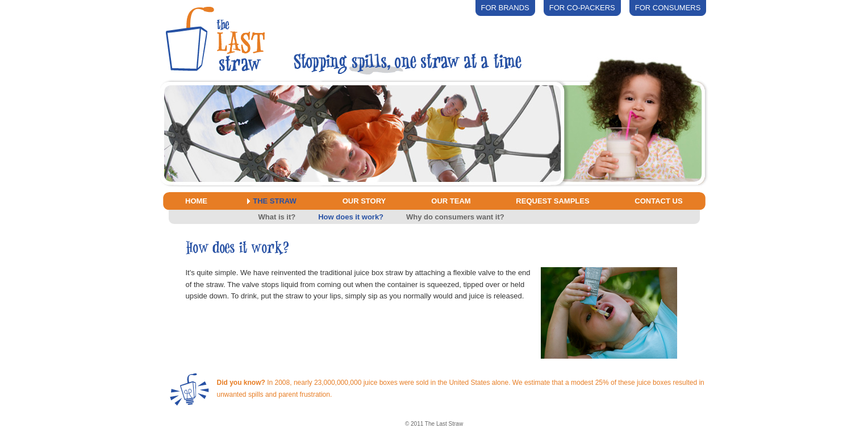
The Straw (275, 201)
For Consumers (668, 8)
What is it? (277, 217)
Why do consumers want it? (455, 217)
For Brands (505, 8)
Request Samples (552, 201)
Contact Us (658, 201)
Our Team (451, 201)
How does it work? (351, 217)
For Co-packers (582, 8)
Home (196, 201)
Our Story (364, 201)
